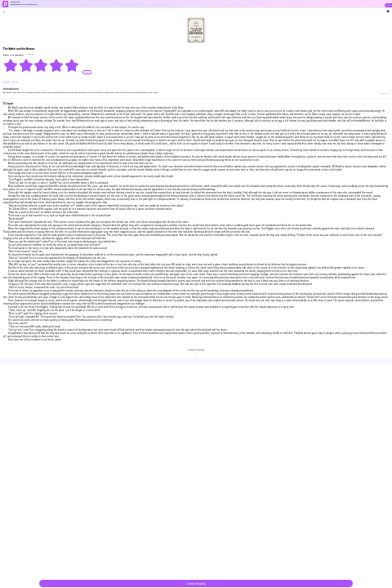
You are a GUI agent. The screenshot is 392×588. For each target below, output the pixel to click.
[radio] (11, 65)
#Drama (16, 82)
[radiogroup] (41, 65)
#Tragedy (7, 82)
